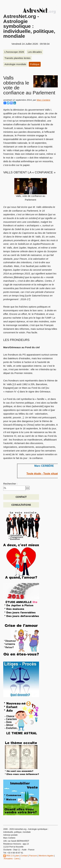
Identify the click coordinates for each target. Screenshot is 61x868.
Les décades (35, 52)
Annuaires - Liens (11, 859)
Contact (24, 856)
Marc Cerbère (43, 100)
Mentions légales (46, 856)
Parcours (33, 856)
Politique (35, 64)
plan (17, 856)
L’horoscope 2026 (14, 52)
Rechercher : (10, 484)
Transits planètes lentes (18, 58)
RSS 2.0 (9, 856)
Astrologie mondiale (15, 64)
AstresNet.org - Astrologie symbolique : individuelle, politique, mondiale (29, 26)
